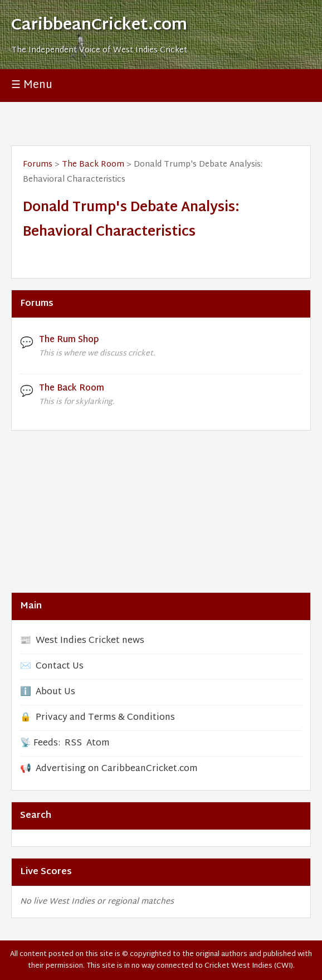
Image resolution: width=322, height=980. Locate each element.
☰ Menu (32, 86)
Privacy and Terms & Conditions (105, 718)
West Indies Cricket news (90, 641)
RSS (73, 743)
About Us (55, 692)
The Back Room (93, 165)
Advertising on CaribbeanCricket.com (117, 769)
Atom (98, 743)
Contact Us (60, 667)
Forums (38, 165)
